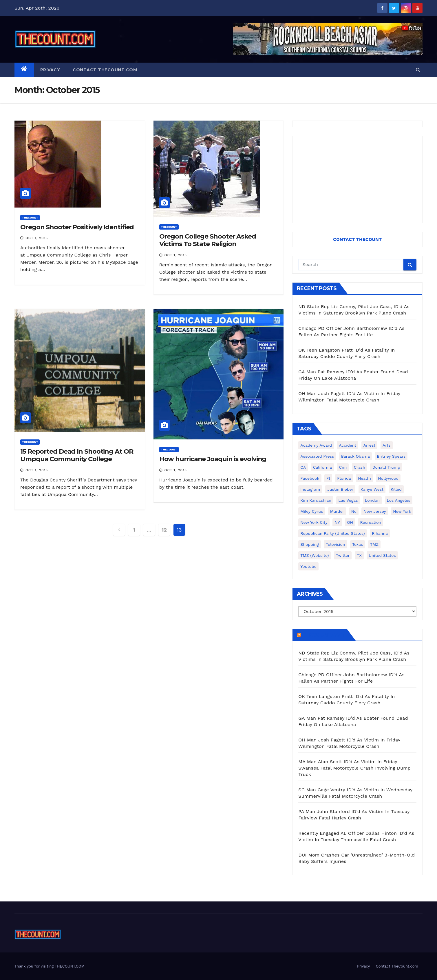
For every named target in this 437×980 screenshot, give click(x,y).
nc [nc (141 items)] (354, 511)
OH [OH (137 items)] (350, 522)
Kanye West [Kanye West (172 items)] (372, 489)
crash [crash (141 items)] (360, 467)
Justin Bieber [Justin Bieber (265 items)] (340, 489)
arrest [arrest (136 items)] (370, 445)
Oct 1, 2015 (37, 238)
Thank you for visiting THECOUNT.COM (50, 966)
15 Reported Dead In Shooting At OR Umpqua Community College (77, 455)
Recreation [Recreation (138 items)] (371, 522)
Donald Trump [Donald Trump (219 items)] (386, 467)
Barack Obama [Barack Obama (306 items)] (355, 456)
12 (164, 530)
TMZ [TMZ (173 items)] (374, 544)
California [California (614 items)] (322, 467)
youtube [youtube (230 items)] (308, 566)
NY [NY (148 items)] (337, 522)
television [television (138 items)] (335, 544)
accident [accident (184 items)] (348, 445)
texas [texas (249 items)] (358, 544)
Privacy (50, 70)
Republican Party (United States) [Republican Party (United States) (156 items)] (332, 533)
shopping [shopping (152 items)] (309, 544)
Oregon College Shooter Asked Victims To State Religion (208, 240)
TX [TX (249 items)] (359, 555)
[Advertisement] (357, 179)
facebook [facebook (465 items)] (310, 478)
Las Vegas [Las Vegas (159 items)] (348, 500)
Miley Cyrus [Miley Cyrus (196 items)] (312, 511)
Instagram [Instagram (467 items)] (310, 489)
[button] (418, 70)
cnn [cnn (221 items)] (343, 467)
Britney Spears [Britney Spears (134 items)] (391, 456)
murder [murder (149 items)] (337, 511)
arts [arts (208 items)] (387, 445)
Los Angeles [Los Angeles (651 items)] (399, 500)
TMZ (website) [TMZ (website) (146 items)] (315, 555)
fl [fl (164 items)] (328, 478)
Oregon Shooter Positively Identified (77, 227)
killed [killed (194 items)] (396, 489)
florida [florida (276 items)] (344, 478)
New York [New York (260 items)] (402, 511)
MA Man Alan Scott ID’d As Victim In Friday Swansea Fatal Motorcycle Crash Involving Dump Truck (354, 768)
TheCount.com (323, 635)
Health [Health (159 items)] (364, 478)
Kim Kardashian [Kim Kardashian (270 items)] (316, 500)
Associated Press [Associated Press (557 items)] (317, 456)
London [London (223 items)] (372, 500)
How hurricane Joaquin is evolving (213, 459)
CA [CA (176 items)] (303, 467)
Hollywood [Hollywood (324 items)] (388, 478)
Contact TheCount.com (105, 70)
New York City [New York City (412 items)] (314, 522)
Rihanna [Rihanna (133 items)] (380, 533)
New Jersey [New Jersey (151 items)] (375, 511)
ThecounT (30, 218)
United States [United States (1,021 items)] (382, 555)
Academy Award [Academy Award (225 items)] (316, 445)
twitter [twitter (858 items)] (343, 555)
